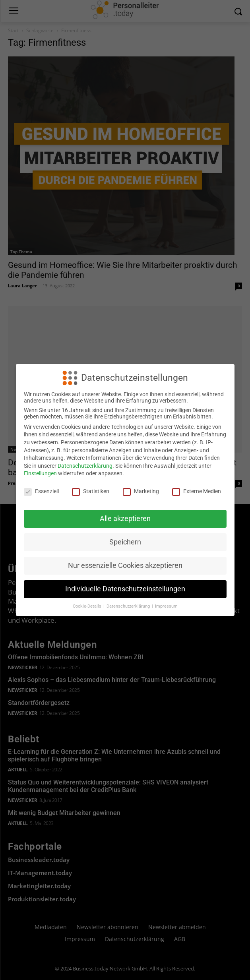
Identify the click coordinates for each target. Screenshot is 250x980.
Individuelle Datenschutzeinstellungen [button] (125, 589)
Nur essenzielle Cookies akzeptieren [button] (125, 566)
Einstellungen (40, 473)
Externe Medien (197, 491)
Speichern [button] (125, 542)
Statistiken (91, 491)
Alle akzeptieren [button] (125, 519)
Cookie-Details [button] (88, 606)
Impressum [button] (166, 606)
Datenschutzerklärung (85, 466)
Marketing (141, 491)
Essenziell (41, 491)
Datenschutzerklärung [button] (129, 606)
